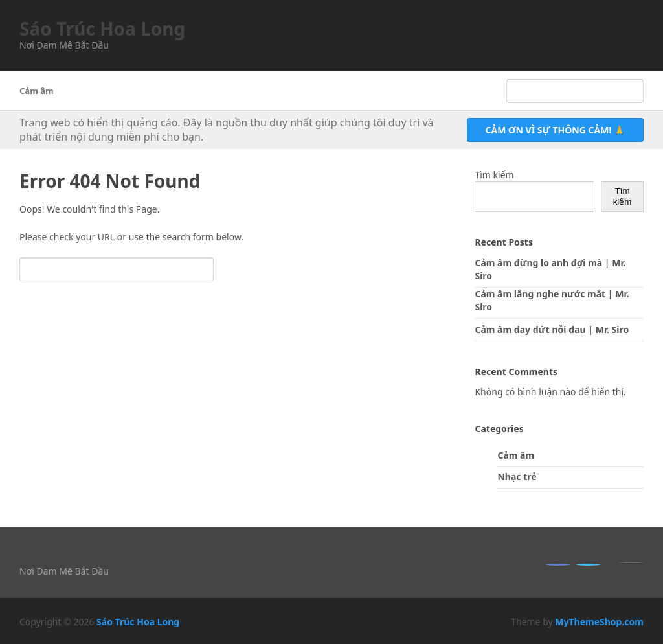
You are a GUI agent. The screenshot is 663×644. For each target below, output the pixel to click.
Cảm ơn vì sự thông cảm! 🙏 (555, 130)
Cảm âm (37, 91)
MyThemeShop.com (599, 622)
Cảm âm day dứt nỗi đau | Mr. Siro (552, 329)
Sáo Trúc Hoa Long (102, 29)
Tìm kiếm (494, 175)
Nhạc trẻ (517, 477)
